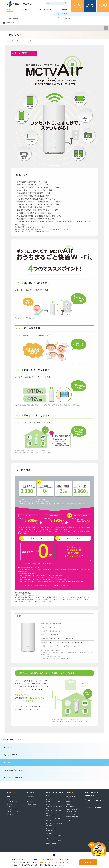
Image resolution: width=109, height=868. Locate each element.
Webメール (29, 799)
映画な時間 (49, 833)
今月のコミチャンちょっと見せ (54, 802)
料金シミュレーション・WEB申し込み (78, 6)
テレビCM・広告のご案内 (52, 843)
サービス (10, 10)
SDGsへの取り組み (70, 799)
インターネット (63, 14)
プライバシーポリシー (71, 811)
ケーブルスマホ (63, 18)
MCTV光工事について (12, 809)
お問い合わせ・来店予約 (103, 6)
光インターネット (9, 747)
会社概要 (68, 801)
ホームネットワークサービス (13, 778)
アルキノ (48, 804)
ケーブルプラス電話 (10, 18)
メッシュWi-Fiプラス (10, 755)
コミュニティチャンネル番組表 (53, 841)
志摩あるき (49, 813)
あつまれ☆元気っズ (51, 828)
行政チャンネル (50, 838)
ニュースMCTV (50, 799)
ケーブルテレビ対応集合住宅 (14, 811)
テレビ (6, 14)
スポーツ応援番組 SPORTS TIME (54, 823)
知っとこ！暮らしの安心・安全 (54, 811)
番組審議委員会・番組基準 (72, 809)
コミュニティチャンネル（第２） (54, 836)
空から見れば (49, 826)
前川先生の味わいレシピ (52, 831)
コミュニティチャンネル (45, 10)
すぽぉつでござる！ (51, 821)
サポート (25, 10)
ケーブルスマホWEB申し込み (90, 6)
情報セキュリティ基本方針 (72, 816)
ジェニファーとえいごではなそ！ (54, 818)
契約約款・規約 (11, 814)
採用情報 (68, 804)
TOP (7, 41)
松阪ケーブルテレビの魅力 (72, 797)
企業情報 (64, 10)
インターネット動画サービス (13, 770)
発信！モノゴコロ (50, 816)
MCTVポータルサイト (32, 801)
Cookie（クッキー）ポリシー (73, 814)
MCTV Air (7, 762)
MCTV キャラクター (70, 806)
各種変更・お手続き (31, 804)
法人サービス (8, 23)
